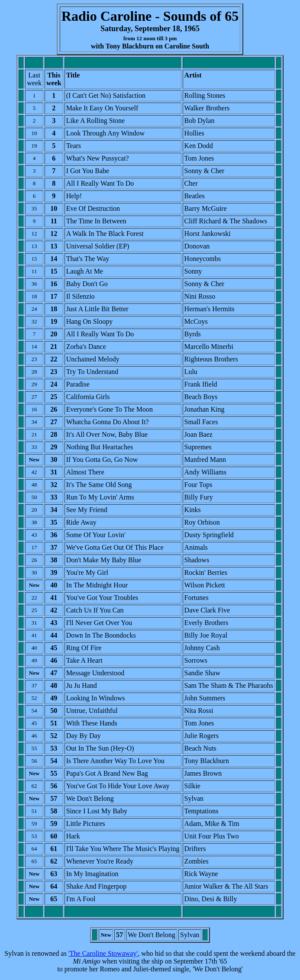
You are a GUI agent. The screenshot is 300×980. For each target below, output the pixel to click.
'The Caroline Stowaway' (103, 953)
